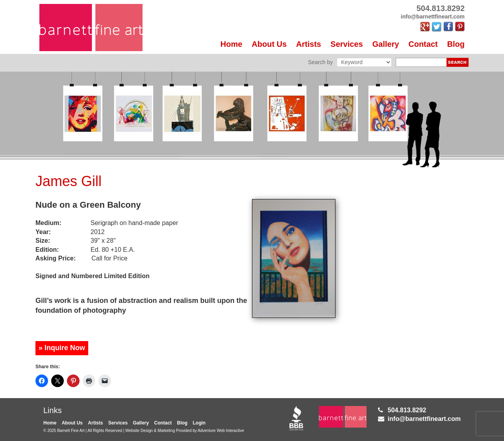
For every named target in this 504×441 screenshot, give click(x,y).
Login (199, 423)
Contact (423, 44)
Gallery (386, 44)
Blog (456, 44)
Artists (309, 44)
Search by (320, 62)
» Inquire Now (62, 348)
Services (346, 44)
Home (232, 44)
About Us (269, 44)
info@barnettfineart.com (424, 419)
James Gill (69, 181)
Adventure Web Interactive (221, 431)
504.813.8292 (407, 410)
